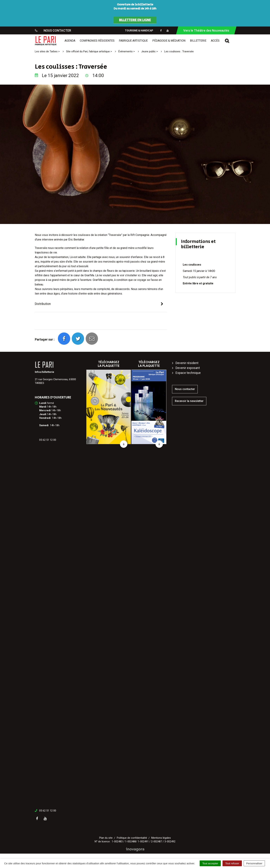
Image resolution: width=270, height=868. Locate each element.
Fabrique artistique (133, 41)
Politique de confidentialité (132, 838)
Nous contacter (185, 389)
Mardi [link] (43, 407)
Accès (215, 41)
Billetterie (198, 41)
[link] (43, 403)
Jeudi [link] (43, 414)
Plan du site (106, 838)
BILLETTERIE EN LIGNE (135, 20)
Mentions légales (161, 838)
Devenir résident (187, 363)
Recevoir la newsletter (189, 401)
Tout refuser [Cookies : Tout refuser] (232, 863)
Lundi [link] (43, 403)
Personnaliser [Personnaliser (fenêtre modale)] (254, 863)
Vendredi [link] (45, 418)
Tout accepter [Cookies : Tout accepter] (210, 863)
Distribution (43, 304)
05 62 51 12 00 (48, 811)
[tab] (101, 304)
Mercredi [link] (45, 410)
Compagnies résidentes (97, 41)
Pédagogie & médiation (169, 41)
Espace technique (188, 373)
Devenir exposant (188, 368)
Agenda (70, 41)
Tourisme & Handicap (139, 31)
